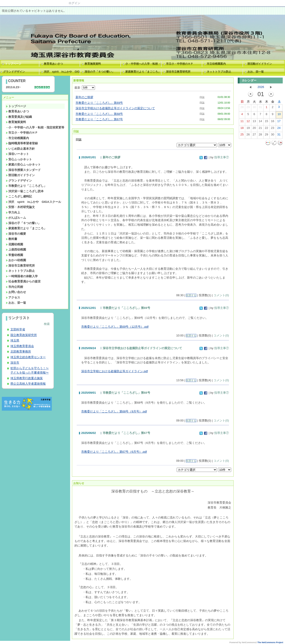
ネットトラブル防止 (219, 72)
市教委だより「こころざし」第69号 (99, 103)
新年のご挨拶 (84, 97)
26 (248, 135)
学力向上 (13, 212)
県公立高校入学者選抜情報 (28, 384)
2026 (261, 87)
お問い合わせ (16, 292)
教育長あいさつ (53, 64)
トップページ (13, 64)
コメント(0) (221, 295)
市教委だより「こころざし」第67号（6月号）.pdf (114, 452)
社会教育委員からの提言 (23, 281)
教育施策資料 (93, 64)
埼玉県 (15, 340)
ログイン (74, 3)
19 (248, 129)
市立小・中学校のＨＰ (180, 64)
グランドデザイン (19, 181)
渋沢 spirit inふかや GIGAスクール (63, 72)
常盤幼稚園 (14, 255)
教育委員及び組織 (19, 117)
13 (254, 122)
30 (254, 108)
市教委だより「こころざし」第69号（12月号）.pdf (115, 327)
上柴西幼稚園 (16, 250)
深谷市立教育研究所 (178, 72)
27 (254, 135)
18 (242, 129)
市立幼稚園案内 (216, 64)
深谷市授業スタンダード (23, 170)
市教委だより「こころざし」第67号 (99, 119)
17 (279, 122)
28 (242, 108)
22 (266, 129)
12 (248, 122)
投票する (191, 295)
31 (260, 108)
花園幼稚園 (14, 244)
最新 (85, 88)
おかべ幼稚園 (16, 260)
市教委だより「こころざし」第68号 (99, 114)
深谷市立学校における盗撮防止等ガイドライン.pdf (115, 371)
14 (260, 122)
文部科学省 (18, 329)
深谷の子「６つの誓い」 (100, 72)
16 (273, 122)
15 (266, 122)
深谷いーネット (17, 154)
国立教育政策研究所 (24, 335)
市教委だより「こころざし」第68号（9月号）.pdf (114, 411)
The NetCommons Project (270, 642)
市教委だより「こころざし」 (26, 186)
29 (248, 108)
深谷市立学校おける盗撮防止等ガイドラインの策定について (115, 108)
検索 (47, 324)
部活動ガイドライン (260, 64)
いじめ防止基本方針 (20, 149)
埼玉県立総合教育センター (28, 357)
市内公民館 (14, 287)
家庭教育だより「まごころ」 (143, 72)
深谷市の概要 (16, 234)
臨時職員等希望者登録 (22, 143)
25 (242, 135)
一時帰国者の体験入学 (22, 276)
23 (273, 129)
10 (279, 115)
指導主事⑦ (222, 157)
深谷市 (15, 363)
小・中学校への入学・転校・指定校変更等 (144, 64)
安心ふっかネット (19, 159)
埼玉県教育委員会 (22, 346)
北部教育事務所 (21, 352)
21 (260, 129)
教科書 (12, 239)
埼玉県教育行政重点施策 (27, 378)
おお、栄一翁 (256, 72)
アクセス (13, 297)
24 (279, 129)
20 (254, 129)
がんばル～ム (16, 218)
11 (242, 122)
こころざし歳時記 (19, 196)
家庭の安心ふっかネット (23, 165)
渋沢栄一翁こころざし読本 (25, 191)
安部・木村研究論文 (20, 207)
